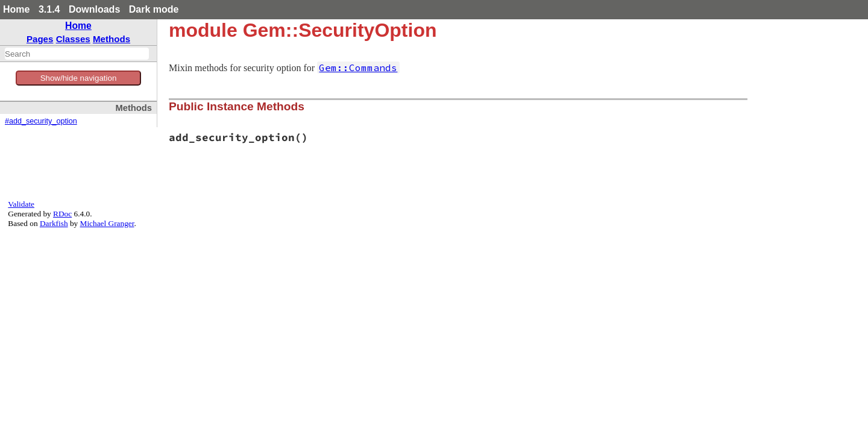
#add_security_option (41, 121)
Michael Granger (107, 223)
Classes (73, 39)
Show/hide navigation (79, 78)
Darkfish (54, 223)
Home (16, 9)
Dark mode (154, 9)
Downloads (94, 9)
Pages (40, 39)
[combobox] (77, 54)
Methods (112, 39)
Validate (21, 204)
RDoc (62, 214)
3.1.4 (49, 9)
